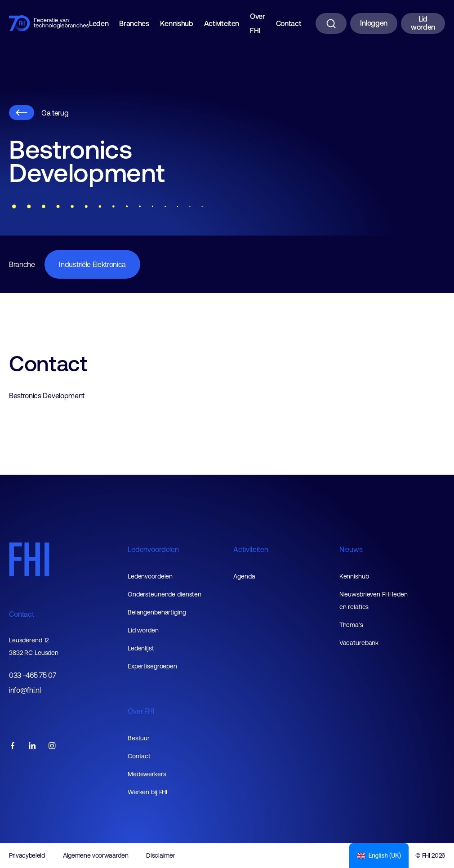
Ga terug (39, 113)
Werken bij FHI (147, 792)
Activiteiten (222, 23)
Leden (99, 23)
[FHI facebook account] (13, 746)
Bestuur (139, 738)
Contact (289, 23)
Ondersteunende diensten (165, 594)
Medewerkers (147, 774)
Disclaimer (160, 855)
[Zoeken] (331, 23)
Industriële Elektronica (92, 264)
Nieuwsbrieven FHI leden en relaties (374, 601)
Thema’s (351, 625)
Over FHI (258, 23)
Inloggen (374, 23)
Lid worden (423, 23)
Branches (134, 23)
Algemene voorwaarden (96, 855)
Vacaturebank (359, 643)
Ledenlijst (141, 648)
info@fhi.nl (25, 690)
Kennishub (177, 23)
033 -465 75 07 (33, 675)
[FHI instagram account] (52, 746)
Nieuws (351, 549)
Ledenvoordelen (153, 549)
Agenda (244, 576)
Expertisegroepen (152, 666)
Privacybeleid (27, 855)
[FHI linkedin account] (32, 746)
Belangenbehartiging (157, 612)
